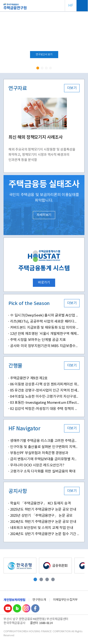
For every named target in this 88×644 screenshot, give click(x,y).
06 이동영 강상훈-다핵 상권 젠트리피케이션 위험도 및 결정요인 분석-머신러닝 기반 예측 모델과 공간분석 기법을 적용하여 (45, 384)
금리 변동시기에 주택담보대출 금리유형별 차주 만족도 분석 (45, 459)
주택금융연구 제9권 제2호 (29, 378)
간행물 (15, 366)
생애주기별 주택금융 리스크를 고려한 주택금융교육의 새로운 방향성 (45, 441)
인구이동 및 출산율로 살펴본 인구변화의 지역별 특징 (45, 447)
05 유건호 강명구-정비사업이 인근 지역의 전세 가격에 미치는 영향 (45, 390)
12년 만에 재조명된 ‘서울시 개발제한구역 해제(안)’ (45, 334)
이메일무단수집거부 (65, 600)
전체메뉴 (82, 6)
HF (71, 6)
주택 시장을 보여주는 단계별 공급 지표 (38, 340)
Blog (17, 608)
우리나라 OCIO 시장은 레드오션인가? (37, 465)
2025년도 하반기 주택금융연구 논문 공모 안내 (43, 510)
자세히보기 (44, 215)
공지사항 (18, 491)
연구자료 (18, 88)
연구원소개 (39, 600)
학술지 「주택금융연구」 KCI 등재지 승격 (40, 503)
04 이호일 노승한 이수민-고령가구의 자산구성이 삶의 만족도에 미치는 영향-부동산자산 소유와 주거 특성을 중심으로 (45, 397)
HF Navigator (24, 429)
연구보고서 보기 (44, 55)
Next (83, 42)
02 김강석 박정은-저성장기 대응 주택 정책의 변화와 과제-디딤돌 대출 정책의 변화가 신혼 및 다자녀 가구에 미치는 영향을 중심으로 (45, 409)
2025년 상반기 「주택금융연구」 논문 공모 (41, 516)
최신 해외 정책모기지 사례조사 (36, 137)
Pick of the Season (29, 304)
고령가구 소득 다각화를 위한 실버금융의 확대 (43, 471)
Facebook (35, 608)
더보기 (72, 88)
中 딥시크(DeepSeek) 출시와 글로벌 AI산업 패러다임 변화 (45, 315)
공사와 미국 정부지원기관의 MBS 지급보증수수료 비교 (45, 346)
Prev (5, 42)
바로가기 (44, 283)
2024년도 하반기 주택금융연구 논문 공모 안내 (43, 522)
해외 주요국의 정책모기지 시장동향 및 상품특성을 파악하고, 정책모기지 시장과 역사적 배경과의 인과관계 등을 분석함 (42, 155)
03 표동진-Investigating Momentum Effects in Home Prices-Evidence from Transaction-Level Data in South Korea (45, 403)
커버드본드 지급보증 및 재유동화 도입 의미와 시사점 (45, 328)
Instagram (26, 608)
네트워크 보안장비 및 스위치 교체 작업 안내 (42, 528)
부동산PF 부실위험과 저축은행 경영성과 (39, 453)
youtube (8, 608)
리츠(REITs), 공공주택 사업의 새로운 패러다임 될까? (45, 322)
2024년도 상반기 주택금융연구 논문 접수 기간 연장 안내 (45, 534)
